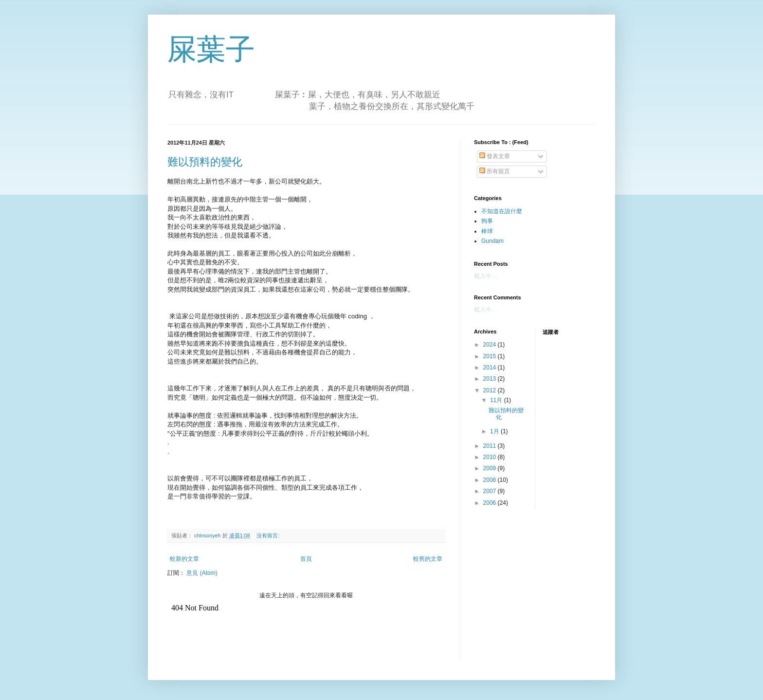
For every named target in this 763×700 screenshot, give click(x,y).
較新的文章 (184, 559)
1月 (495, 431)
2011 (490, 446)
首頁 (306, 559)
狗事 (487, 221)
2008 (490, 480)
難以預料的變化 (205, 162)
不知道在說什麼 (502, 211)
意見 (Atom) (202, 573)
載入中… (486, 276)
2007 (490, 491)
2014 (490, 368)
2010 (490, 457)
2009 (490, 468)
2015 (490, 356)
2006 (490, 503)
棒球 (487, 231)
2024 (490, 345)
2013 (490, 379)
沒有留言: (269, 535)
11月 (497, 400)
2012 (490, 390)
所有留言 (495, 171)
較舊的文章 (428, 559)
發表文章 (495, 156)
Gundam (492, 241)
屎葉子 (211, 49)
